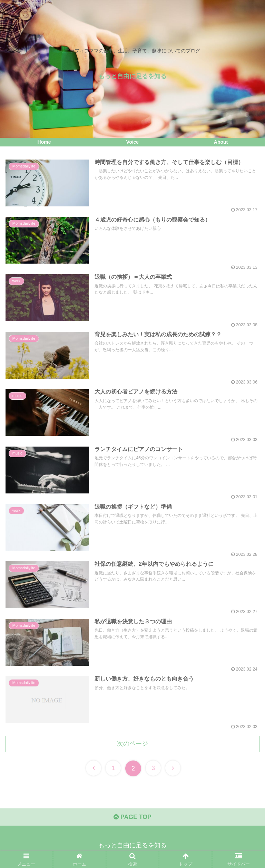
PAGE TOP (132, 820)
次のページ (132, 746)
